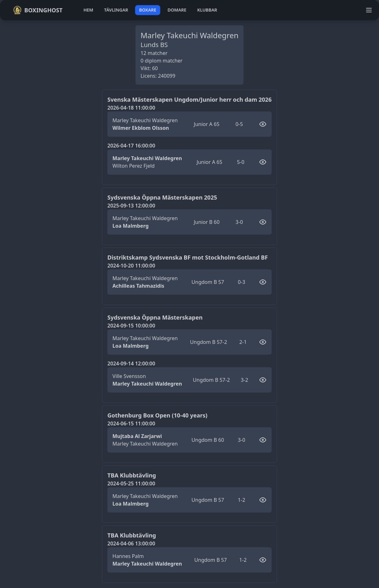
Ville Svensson (129, 376)
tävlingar (116, 10)
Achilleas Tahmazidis (138, 286)
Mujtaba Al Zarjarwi (137, 436)
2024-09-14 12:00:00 (131, 363)
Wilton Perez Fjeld (134, 166)
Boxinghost (38, 10)
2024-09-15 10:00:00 (131, 326)
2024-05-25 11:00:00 (131, 483)
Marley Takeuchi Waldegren (145, 120)
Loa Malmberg (131, 226)
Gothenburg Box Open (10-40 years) (157, 415)
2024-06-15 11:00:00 (131, 423)
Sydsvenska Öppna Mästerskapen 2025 (162, 197)
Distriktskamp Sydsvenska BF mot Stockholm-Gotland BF (188, 257)
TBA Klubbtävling (132, 475)
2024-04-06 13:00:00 (131, 543)
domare (177, 10)
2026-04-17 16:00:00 (131, 146)
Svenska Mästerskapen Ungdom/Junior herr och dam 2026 (189, 99)
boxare (148, 10)
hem (88, 10)
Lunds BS (154, 45)
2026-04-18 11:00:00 (131, 108)
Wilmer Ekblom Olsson (141, 128)
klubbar (207, 10)
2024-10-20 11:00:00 (131, 266)
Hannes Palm (128, 556)
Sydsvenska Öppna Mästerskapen (155, 317)
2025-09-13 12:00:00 (131, 206)
